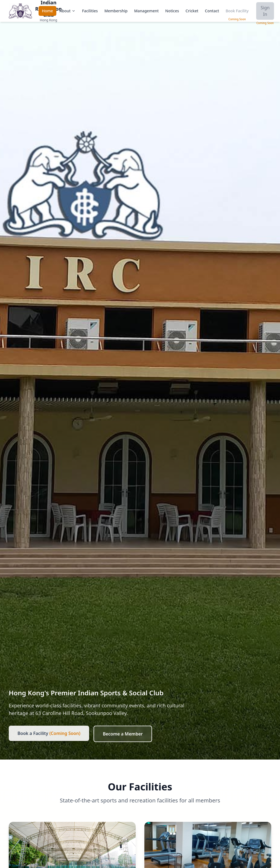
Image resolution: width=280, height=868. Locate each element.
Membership (116, 11)
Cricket (192, 11)
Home (47, 11)
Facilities (90, 11)
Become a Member (123, 734)
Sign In (265, 11)
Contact (212, 11)
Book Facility (237, 11)
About (68, 11)
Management (147, 11)
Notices (172, 11)
